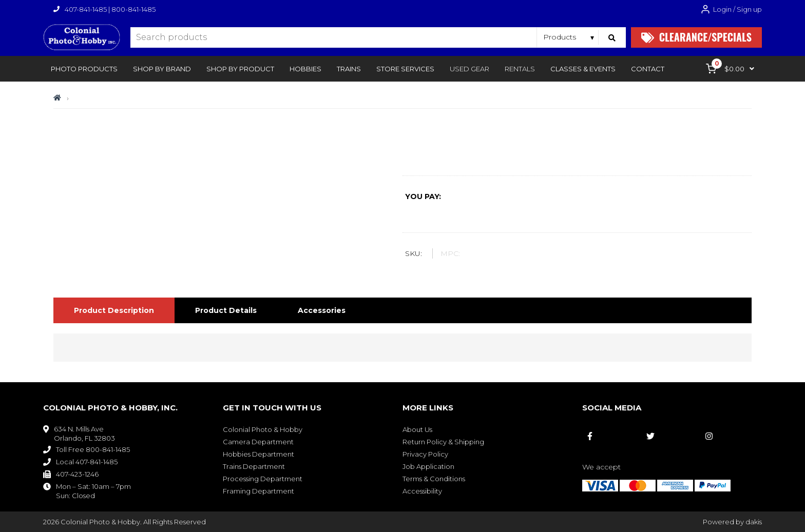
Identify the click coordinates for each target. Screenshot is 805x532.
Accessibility (422, 491)
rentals (520, 69)
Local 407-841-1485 (87, 462)
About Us (417, 429)
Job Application (428, 466)
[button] (84, 69)
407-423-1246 (77, 474)
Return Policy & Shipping (443, 442)
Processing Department (263, 479)
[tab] (114, 310)
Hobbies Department (258, 454)
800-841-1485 (133, 9)
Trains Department (254, 466)
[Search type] (569, 37)
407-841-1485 (86, 9)
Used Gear (469, 69)
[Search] (612, 37)
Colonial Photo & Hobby (263, 429)
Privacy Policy (425, 454)
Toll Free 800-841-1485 (93, 449)
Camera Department (258, 442)
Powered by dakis (732, 522)
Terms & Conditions (434, 479)
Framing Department (258, 491)
